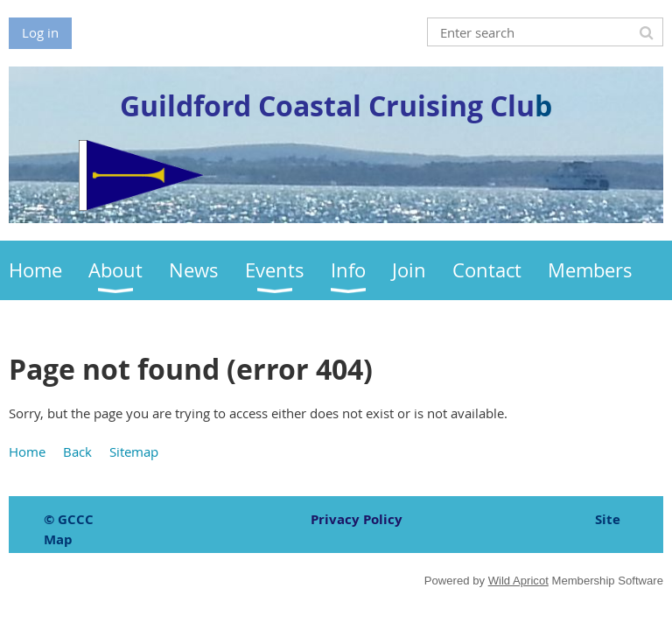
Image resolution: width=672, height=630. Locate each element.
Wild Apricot (518, 581)
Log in (40, 32)
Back (77, 451)
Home (27, 451)
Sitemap (134, 451)
